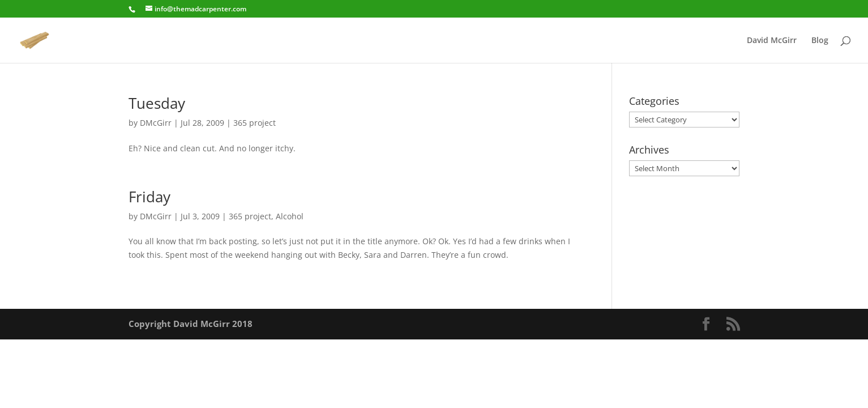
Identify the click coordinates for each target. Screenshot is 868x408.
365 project (255, 123)
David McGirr (772, 41)
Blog (820, 41)
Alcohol (290, 216)
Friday (149, 197)
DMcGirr (156, 123)
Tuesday (157, 103)
